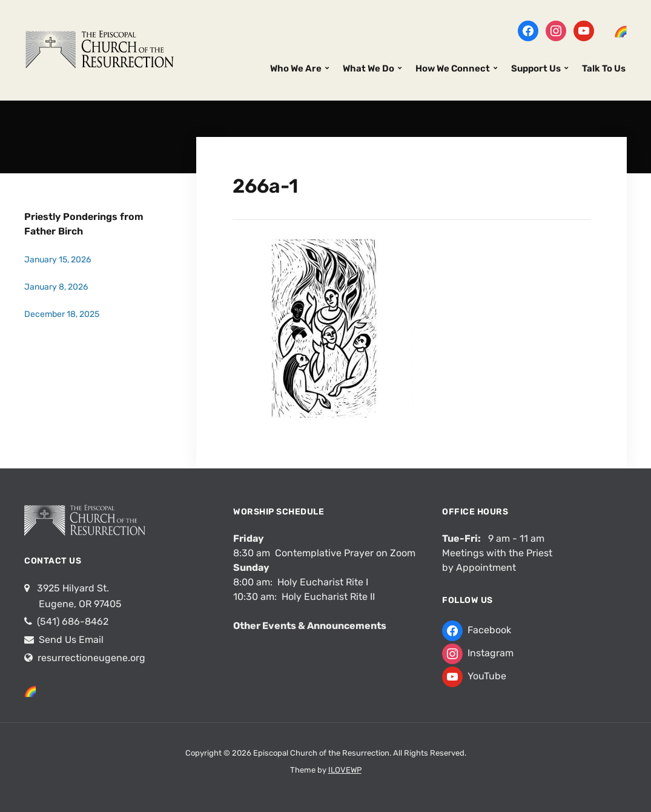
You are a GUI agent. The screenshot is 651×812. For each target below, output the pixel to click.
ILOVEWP (345, 770)
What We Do (368, 68)
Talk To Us (604, 68)
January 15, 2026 (58, 260)
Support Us (536, 68)
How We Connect (453, 68)
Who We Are (296, 68)
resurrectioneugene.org (91, 658)
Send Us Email (70, 640)
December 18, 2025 (62, 314)
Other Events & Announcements (310, 626)
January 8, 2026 (56, 287)
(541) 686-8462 (71, 621)
